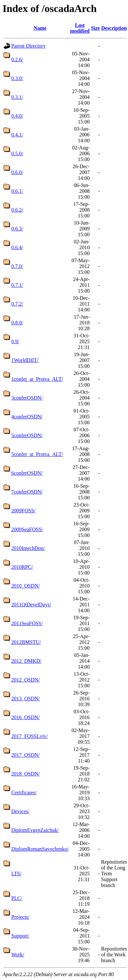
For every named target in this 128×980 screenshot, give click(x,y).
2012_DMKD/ (26, 661)
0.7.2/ (17, 304)
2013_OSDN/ (26, 699)
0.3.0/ (17, 78)
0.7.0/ (17, 266)
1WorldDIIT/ (25, 360)
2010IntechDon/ (28, 548)
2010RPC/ (22, 567)
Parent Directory (28, 46)
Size (95, 28)
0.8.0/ (17, 323)
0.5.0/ (17, 153)
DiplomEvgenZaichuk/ (35, 830)
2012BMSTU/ (26, 642)
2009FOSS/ (23, 511)
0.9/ (15, 341)
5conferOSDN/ (27, 435)
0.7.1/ (17, 285)
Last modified (80, 28)
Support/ (20, 936)
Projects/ (20, 917)
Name (40, 28)
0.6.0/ (17, 172)
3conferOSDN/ (27, 398)
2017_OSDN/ (26, 755)
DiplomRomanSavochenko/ (40, 849)
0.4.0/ (17, 116)
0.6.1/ (17, 191)
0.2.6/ (17, 59)
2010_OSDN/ (26, 586)
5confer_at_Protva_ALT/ (37, 454)
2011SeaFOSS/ (27, 623)
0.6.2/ (17, 210)
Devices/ (20, 811)
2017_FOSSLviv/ (30, 736)
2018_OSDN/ (26, 774)
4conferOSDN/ (27, 417)
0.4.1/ (17, 135)
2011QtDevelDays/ (31, 605)
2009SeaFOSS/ (27, 529)
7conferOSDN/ (27, 492)
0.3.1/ (17, 97)
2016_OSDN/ (26, 717)
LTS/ (16, 874)
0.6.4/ (17, 247)
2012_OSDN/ (26, 680)
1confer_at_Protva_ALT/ (37, 379)
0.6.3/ (17, 229)
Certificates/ (24, 793)
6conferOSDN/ (27, 473)
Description (114, 28)
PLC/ (17, 898)
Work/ (18, 955)
